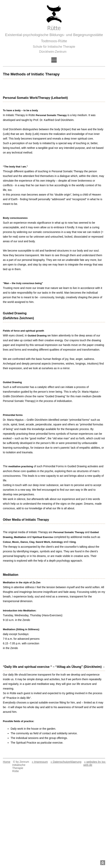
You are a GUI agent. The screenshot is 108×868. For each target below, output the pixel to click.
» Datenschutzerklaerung (66, 762)
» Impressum (40, 762)
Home (7, 762)
